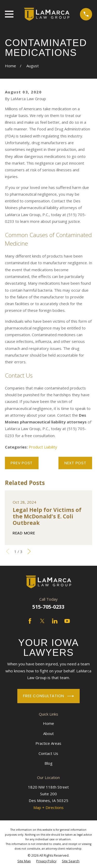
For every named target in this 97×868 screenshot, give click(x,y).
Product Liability (43, 447)
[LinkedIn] (55, 621)
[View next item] (29, 551)
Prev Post (22, 463)
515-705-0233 (48, 607)
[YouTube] (67, 621)
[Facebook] (30, 621)
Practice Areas (48, 743)
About (48, 733)
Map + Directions (48, 807)
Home (48, 723)
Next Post (75, 463)
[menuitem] (24, 861)
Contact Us (48, 753)
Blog (48, 763)
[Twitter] (42, 621)
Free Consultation (48, 696)
